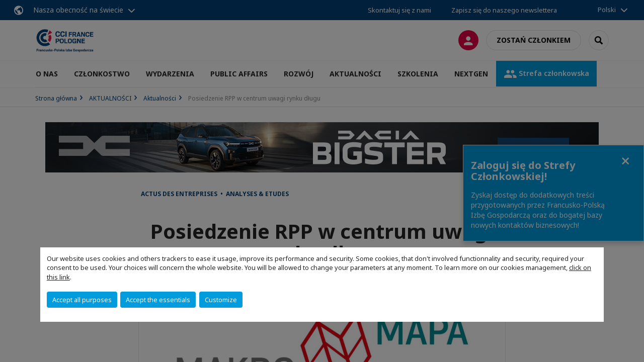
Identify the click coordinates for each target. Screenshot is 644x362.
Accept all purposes (82, 300)
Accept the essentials (158, 300)
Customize (221, 300)
